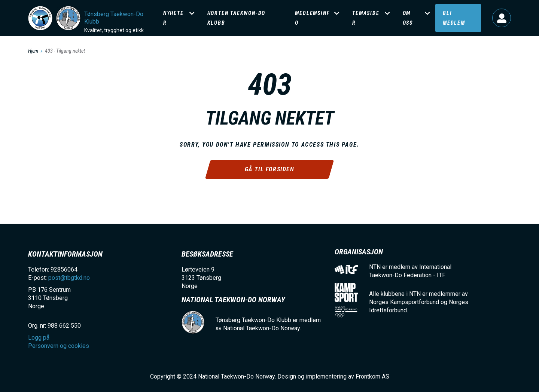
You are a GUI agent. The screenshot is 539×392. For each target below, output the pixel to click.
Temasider (366, 18)
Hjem (33, 51)
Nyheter (173, 18)
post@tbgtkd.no (69, 278)
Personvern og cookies (59, 346)
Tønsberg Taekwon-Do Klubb (114, 18)
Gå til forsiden (270, 169)
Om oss (408, 18)
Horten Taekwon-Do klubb (237, 18)
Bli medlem (454, 18)
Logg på (502, 18)
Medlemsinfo (312, 18)
